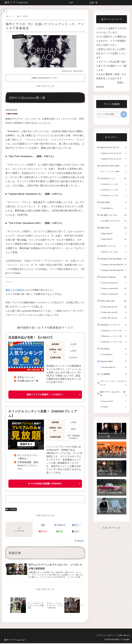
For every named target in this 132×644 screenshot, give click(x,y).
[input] (110, 114)
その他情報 (11, 510)
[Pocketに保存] (43, 532)
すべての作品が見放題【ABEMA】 (45, 484)
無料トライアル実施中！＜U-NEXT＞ (45, 395)
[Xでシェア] (43, 525)
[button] (76, 532)
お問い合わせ (123, 636)
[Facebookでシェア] (60, 525)
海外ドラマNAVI (14, 290)
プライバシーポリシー (106, 636)
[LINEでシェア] (60, 532)
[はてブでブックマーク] (76, 525)
